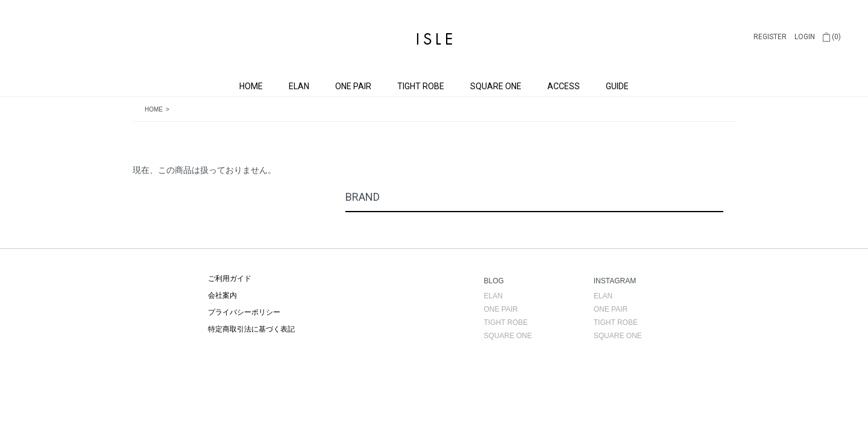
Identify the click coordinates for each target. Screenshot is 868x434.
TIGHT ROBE (421, 86)
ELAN (299, 86)
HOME (251, 86)
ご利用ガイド (230, 278)
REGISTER (770, 37)
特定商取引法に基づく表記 (251, 329)
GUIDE (617, 86)
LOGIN (805, 37)
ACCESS (564, 86)
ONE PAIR (353, 86)
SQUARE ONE (496, 86)
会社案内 (222, 295)
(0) (832, 37)
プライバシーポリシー (244, 312)
